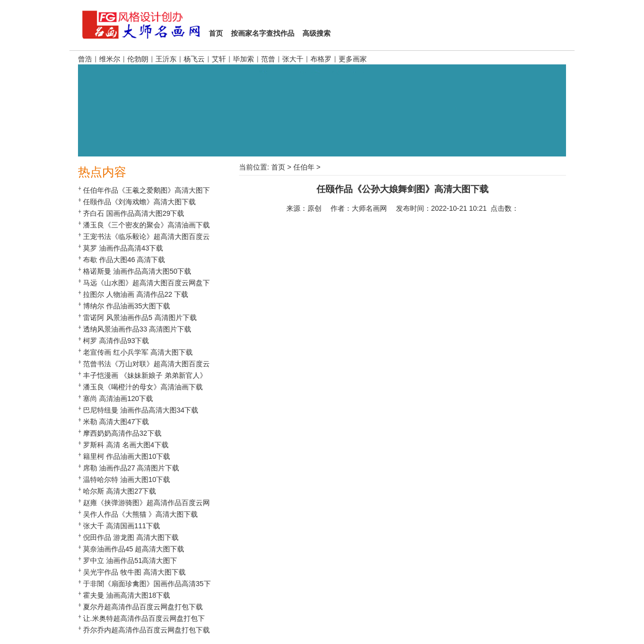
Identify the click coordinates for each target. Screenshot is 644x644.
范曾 (268, 59)
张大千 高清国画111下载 (122, 526)
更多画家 (353, 59)
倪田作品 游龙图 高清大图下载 (131, 537)
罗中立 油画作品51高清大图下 (130, 560)
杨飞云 (194, 59)
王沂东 (166, 59)
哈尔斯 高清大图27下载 (119, 491)
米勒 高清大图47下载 (116, 422)
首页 (278, 167)
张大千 (293, 59)
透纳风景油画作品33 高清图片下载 (137, 329)
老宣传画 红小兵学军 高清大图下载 (138, 352)
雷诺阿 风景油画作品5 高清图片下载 (140, 317)
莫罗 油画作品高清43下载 (123, 248)
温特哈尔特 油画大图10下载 (127, 479)
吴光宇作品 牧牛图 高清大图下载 (134, 572)
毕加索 (244, 59)
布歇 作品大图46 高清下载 (124, 260)
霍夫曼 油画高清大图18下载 (127, 595)
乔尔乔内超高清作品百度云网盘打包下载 (146, 630)
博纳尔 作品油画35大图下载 (127, 306)
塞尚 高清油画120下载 (118, 398)
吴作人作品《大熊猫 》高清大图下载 (140, 514)
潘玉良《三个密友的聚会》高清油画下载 (146, 225)
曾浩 (85, 59)
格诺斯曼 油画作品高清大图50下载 (137, 271)
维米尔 (110, 59)
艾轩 (219, 59)
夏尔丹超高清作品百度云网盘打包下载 (143, 607)
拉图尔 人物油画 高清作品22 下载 (136, 294)
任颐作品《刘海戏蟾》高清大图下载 (139, 202)
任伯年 (304, 167)
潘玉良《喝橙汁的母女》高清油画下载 (143, 387)
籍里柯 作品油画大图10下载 (127, 456)
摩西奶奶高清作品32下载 (122, 433)
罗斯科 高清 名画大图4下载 (126, 445)
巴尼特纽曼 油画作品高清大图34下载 (141, 410)
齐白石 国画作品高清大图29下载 (134, 213)
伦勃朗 (138, 59)
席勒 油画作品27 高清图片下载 (131, 468)
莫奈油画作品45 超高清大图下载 (134, 549)
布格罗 (321, 59)
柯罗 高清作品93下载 (116, 341)
